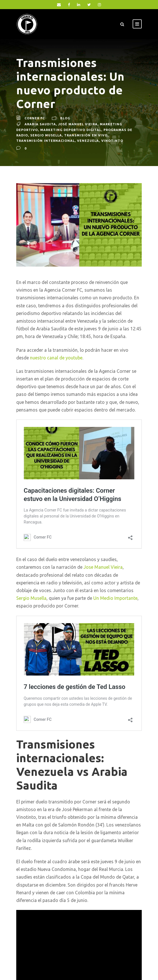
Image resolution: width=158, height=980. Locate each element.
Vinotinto (112, 141)
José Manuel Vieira (78, 124)
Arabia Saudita (40, 124)
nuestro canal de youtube (56, 358)
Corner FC (35, 118)
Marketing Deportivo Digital (71, 130)
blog (65, 118)
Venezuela (88, 141)
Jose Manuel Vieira (103, 567)
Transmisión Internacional (45, 141)
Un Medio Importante (115, 598)
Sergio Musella (46, 135)
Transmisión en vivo (86, 135)
